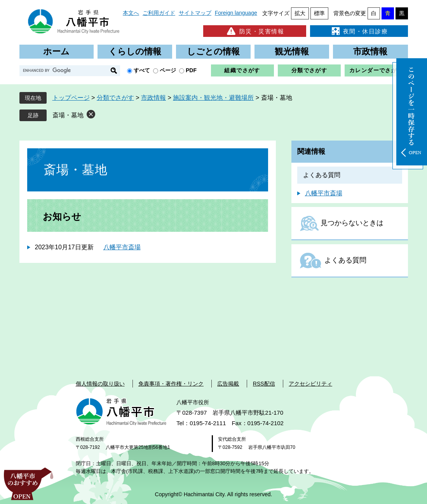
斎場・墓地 (68, 115)
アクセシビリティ (310, 384)
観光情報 (292, 51)
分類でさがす (309, 70)
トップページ (71, 98)
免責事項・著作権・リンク (171, 384)
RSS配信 (264, 384)
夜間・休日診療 (359, 31)
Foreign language (236, 13)
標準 (319, 13)
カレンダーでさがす (376, 70)
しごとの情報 (213, 51)
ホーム (56, 51)
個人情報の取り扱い (100, 384)
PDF (191, 70)
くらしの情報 (135, 51)
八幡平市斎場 (122, 247)
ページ (168, 70)
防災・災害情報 (255, 31)
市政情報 (370, 51)
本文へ (131, 13)
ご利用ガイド (159, 13)
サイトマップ (195, 13)
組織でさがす (242, 70)
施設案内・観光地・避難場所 (213, 98)
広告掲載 (228, 384)
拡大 (300, 13)
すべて (142, 70)
